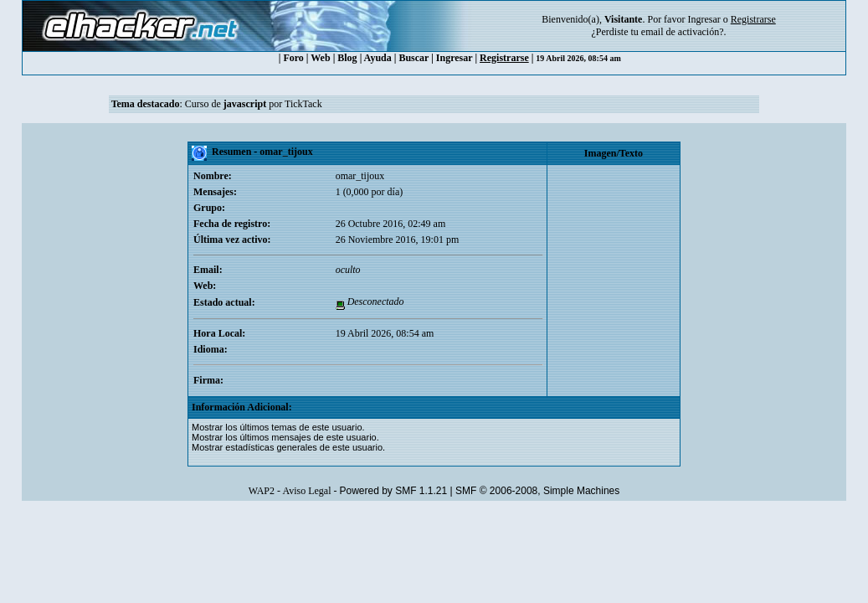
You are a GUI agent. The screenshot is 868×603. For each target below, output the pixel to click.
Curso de (226, 104)
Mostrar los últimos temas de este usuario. (278, 427)
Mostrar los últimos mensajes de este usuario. (285, 437)
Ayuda (378, 58)
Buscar (413, 58)
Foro (293, 58)
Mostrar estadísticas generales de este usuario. (288, 447)
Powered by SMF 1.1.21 (393, 491)
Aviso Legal (306, 491)
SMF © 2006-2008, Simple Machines (537, 491)
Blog (347, 58)
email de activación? (683, 32)
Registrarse (504, 58)
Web (320, 58)
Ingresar (704, 19)
